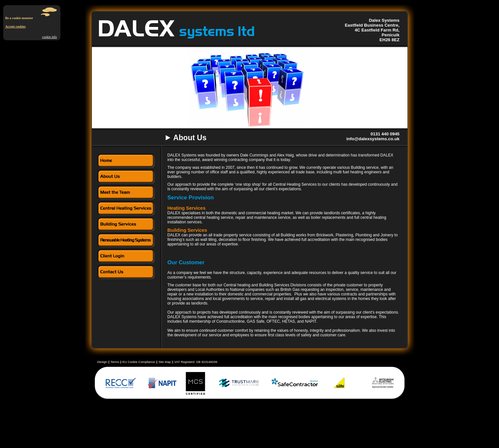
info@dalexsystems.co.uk (373, 139)
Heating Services (187, 208)
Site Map (165, 362)
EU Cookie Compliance (139, 362)
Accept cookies (15, 26)
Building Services (187, 230)
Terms (115, 362)
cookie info (50, 37)
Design (102, 362)
